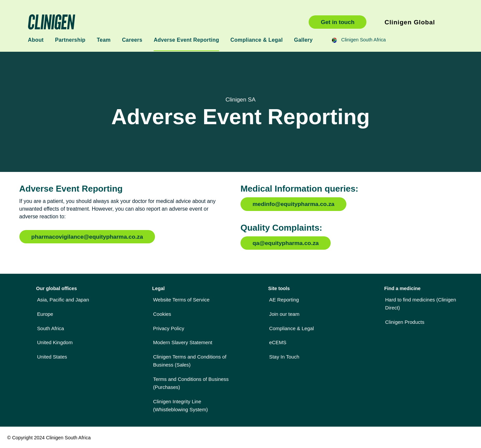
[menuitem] (79, 299)
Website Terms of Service (181, 300)
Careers (132, 40)
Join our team (284, 314)
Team (104, 40)
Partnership (70, 40)
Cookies (162, 314)
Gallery (303, 40)
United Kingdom (55, 342)
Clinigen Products (405, 322)
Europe (45, 314)
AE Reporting (284, 300)
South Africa (51, 328)
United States (52, 357)
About (36, 40)
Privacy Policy (169, 328)
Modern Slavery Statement (183, 342)
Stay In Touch (284, 357)
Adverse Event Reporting (186, 40)
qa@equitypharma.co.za (286, 243)
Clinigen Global (410, 22)
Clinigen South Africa (162, 22)
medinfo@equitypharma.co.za (293, 204)
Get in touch (338, 22)
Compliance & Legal (257, 40)
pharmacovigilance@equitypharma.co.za (87, 237)
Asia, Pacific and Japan (63, 300)
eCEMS (278, 342)
